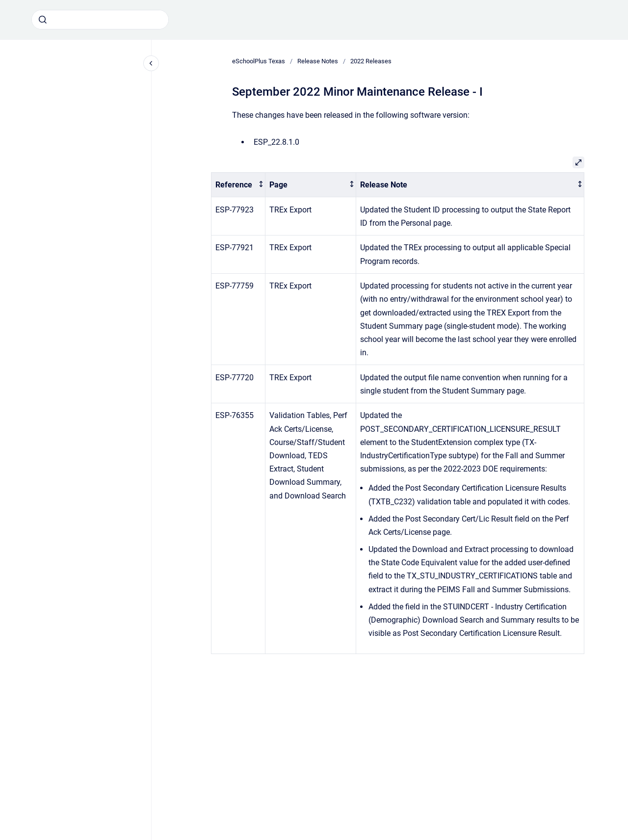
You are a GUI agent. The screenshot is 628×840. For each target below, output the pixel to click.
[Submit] (43, 20)
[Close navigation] (151, 63)
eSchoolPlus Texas (259, 61)
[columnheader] (238, 185)
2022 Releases (371, 61)
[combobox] (100, 20)
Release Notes (318, 61)
